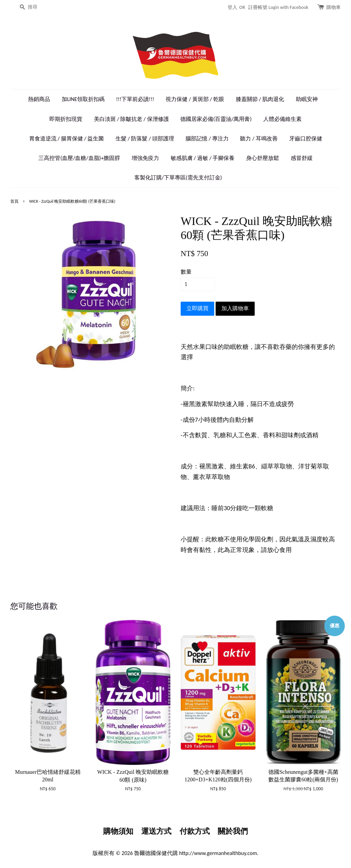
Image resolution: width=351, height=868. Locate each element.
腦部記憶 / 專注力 (207, 139)
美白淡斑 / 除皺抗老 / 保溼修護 (131, 119)
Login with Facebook (288, 7)
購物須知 (118, 831)
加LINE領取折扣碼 (83, 99)
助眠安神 (307, 99)
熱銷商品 (39, 99)
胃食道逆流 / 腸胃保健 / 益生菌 (67, 139)
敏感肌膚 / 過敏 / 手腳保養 (203, 158)
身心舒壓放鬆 (263, 158)
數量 (186, 272)
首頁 (14, 201)
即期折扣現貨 (66, 119)
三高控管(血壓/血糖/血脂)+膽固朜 (79, 158)
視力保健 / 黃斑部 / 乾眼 (195, 99)
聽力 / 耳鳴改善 (259, 139)
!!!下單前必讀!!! (135, 99)
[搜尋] (38, 7)
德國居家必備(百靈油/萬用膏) (216, 119)
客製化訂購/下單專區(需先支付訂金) (178, 178)
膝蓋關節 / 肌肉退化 (260, 99)
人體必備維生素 (282, 119)
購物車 (334, 7)
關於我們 (233, 831)
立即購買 (197, 308)
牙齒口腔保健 (306, 139)
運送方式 (156, 831)
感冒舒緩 (302, 158)
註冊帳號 (258, 7)
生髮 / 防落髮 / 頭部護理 (145, 139)
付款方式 (195, 831)
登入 (232, 7)
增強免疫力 (145, 158)
